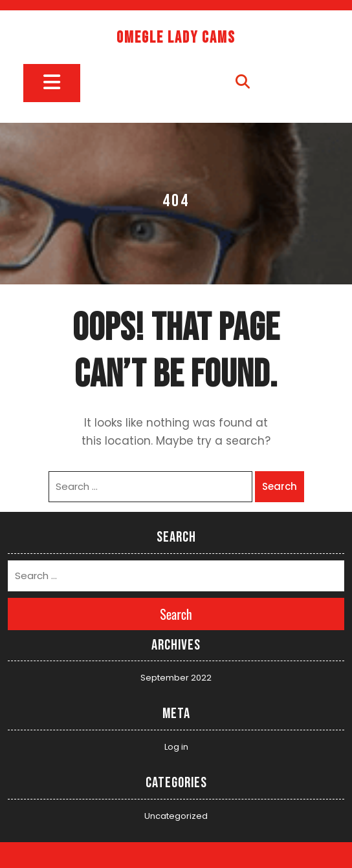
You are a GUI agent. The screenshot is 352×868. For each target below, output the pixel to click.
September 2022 (176, 678)
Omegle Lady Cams (176, 38)
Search (280, 486)
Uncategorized (176, 816)
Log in (176, 747)
